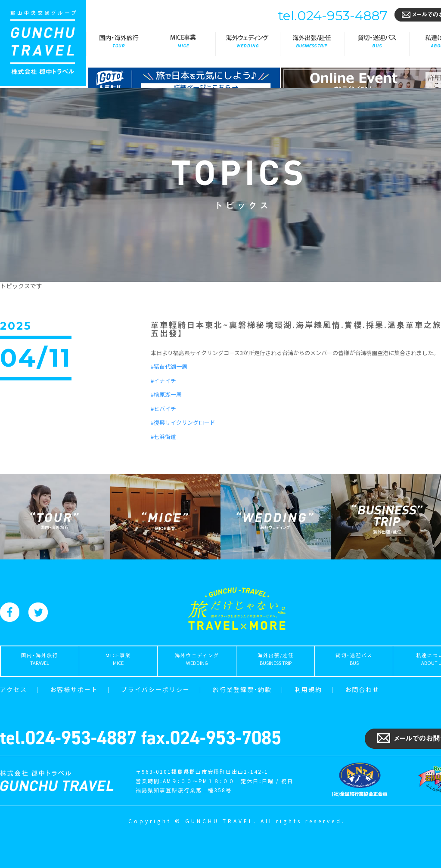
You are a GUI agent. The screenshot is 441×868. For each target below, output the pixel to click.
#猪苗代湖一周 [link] (169, 366)
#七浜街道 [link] (163, 437)
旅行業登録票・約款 (242, 689)
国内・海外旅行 (118, 44)
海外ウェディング (248, 44)
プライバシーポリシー (155, 689)
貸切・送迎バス (377, 44)
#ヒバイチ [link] (163, 409)
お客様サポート (74, 689)
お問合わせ (362, 689)
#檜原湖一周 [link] (166, 394)
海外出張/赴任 (312, 44)
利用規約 (308, 689)
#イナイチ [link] (163, 381)
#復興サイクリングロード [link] (183, 422)
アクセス (14, 689)
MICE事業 (183, 44)
